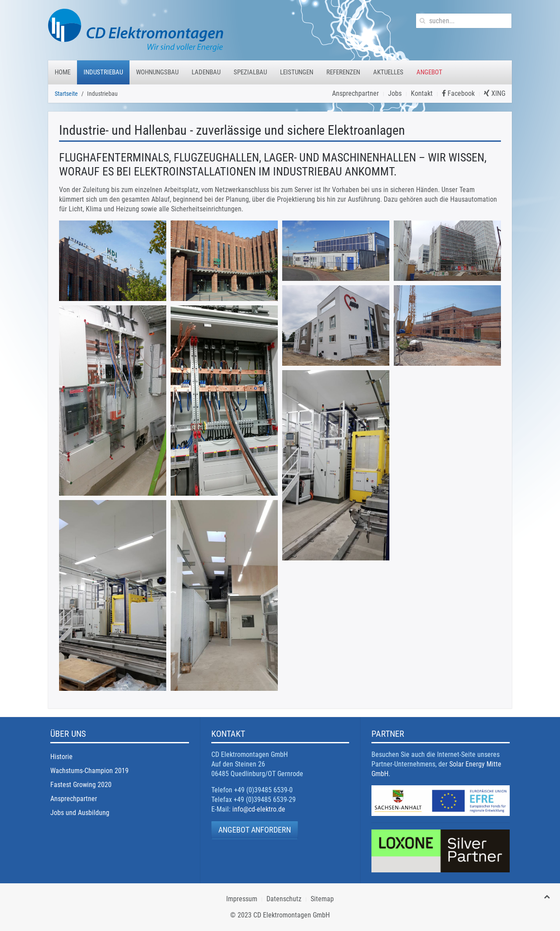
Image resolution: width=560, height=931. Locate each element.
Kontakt (422, 93)
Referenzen (343, 72)
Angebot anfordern (255, 830)
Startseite (66, 94)
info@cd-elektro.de (259, 809)
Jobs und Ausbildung (80, 813)
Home (63, 72)
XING (495, 93)
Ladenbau (206, 72)
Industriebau (103, 72)
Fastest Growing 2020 (81, 785)
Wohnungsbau (157, 72)
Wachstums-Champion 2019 (89, 771)
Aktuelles (388, 72)
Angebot (429, 72)
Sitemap (322, 899)
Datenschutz (284, 899)
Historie (61, 757)
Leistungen (297, 72)
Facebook (458, 93)
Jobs (395, 93)
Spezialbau (250, 72)
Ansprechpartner (355, 93)
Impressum (242, 899)
